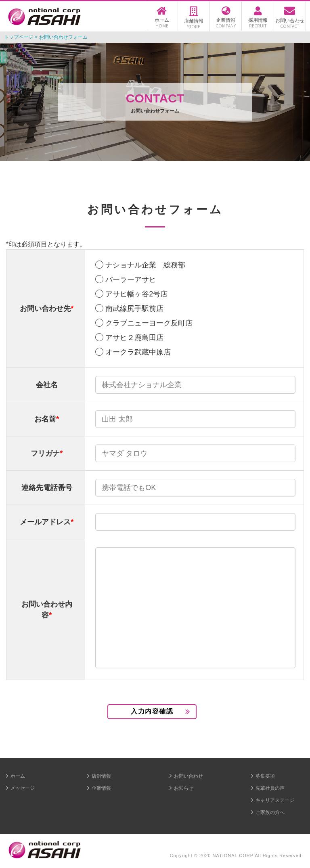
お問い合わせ (189, 776)
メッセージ (23, 788)
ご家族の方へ (270, 812)
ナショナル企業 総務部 (145, 265)
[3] (195, 608)
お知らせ (184, 788)
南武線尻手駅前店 (134, 309)
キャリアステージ (275, 800)
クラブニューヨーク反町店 (149, 323)
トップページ (19, 37)
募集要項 (265, 776)
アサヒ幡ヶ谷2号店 (136, 294)
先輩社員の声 (270, 788)
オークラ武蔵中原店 (138, 352)
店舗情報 (101, 776)
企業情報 (101, 788)
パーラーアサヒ (131, 280)
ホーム (18, 776)
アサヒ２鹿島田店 (134, 338)
